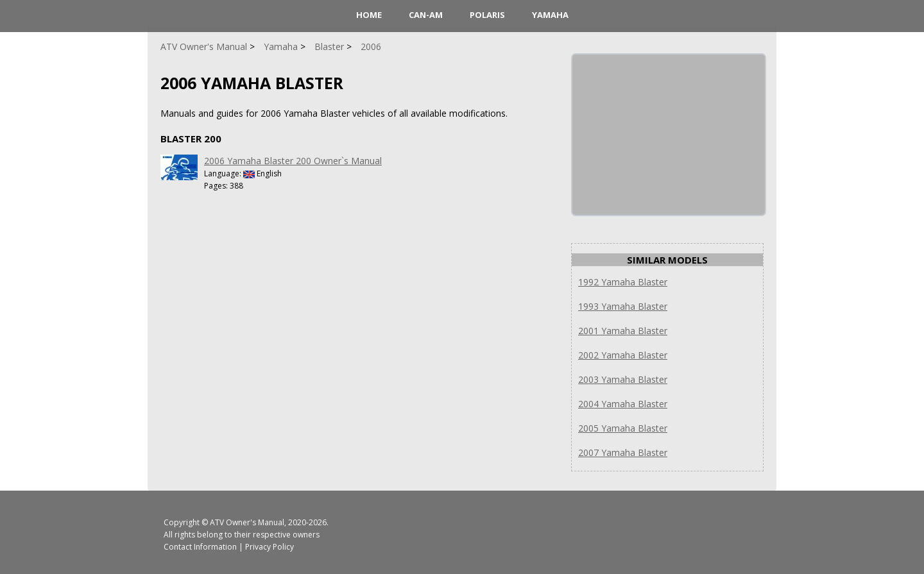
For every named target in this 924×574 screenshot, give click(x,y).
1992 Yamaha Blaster (623, 282)
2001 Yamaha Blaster (623, 331)
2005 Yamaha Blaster (623, 428)
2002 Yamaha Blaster (623, 355)
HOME (369, 15)
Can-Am (426, 15)
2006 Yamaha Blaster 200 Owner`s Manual (293, 161)
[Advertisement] (669, 135)
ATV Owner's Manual (247, 522)
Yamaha (550, 15)
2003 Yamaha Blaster (623, 379)
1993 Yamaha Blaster (623, 306)
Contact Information (200, 547)
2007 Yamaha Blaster (623, 452)
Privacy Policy (269, 547)
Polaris (487, 15)
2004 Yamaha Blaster (623, 404)
